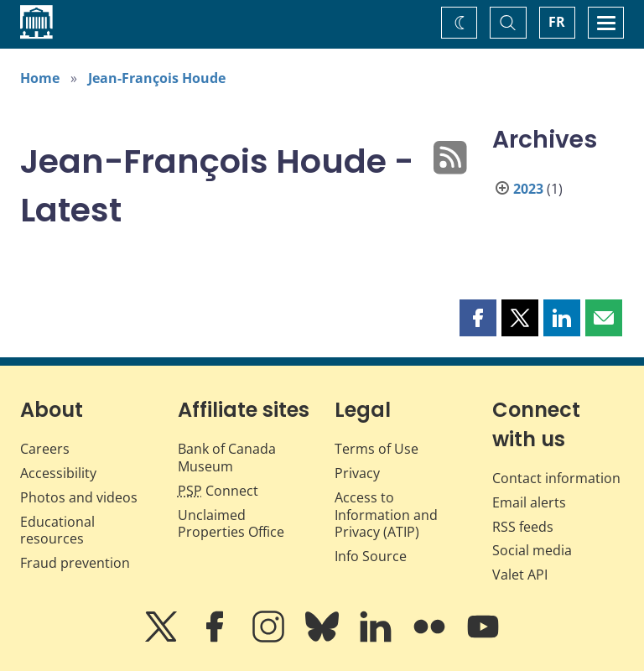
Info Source (371, 556)
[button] (478, 318)
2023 (528, 189)
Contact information (556, 478)
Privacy (357, 473)
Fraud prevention (75, 563)
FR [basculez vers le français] (557, 22)
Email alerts (529, 502)
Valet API (520, 575)
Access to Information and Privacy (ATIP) (386, 515)
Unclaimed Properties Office (231, 524)
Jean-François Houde (157, 78)
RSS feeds (523, 527)
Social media (532, 550)
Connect (218, 491)
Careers (45, 449)
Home (40, 78)
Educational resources (57, 531)
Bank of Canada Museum (227, 458)
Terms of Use (377, 449)
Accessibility (58, 473)
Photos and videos (79, 497)
